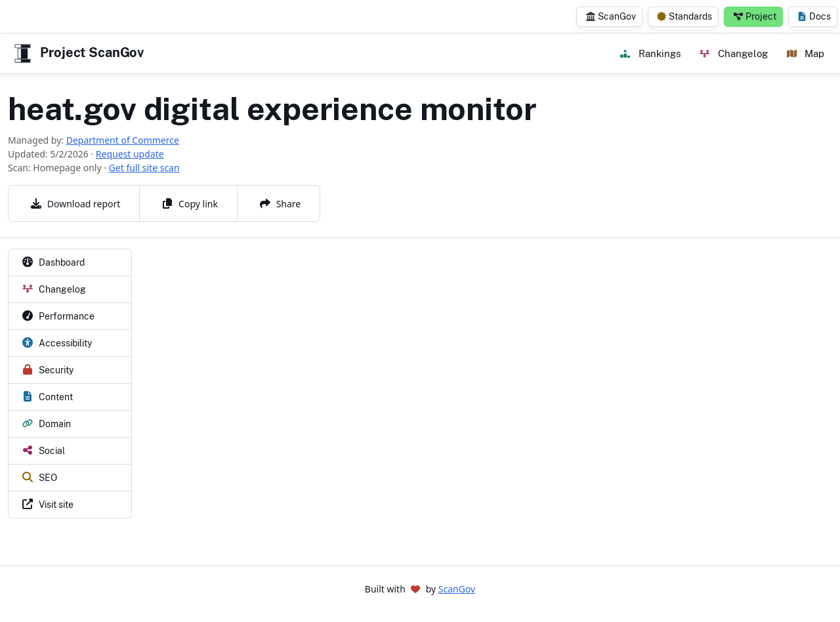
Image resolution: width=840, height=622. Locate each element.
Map (806, 53)
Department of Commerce (123, 140)
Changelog (733, 53)
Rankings (650, 53)
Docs (814, 16)
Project (755, 16)
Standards (684, 16)
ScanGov (611, 16)
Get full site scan (144, 168)
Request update (130, 154)
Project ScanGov (77, 53)
